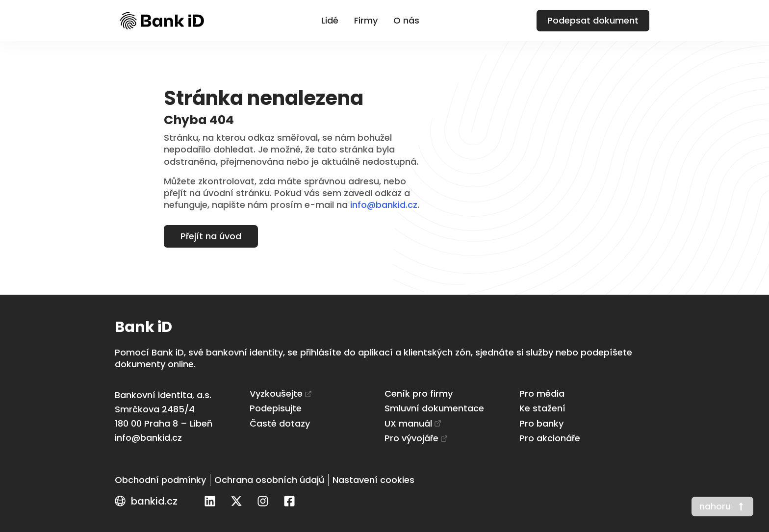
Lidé (330, 20)
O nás (406, 20)
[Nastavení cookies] (373, 480)
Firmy (366, 20)
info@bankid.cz (384, 205)
